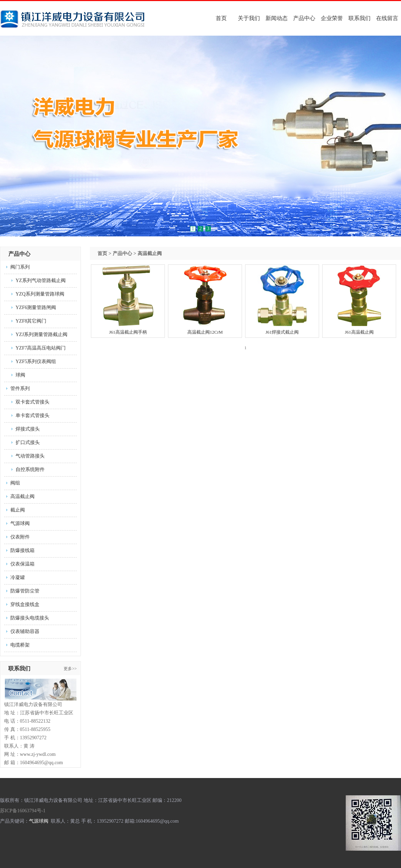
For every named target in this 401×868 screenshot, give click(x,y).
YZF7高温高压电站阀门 (41, 348)
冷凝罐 (18, 577)
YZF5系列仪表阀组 (36, 361)
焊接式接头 (28, 429)
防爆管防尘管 (25, 591)
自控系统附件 (30, 469)
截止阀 (18, 510)
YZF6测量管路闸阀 (36, 308)
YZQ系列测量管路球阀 (40, 294)
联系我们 (360, 18)
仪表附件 (20, 537)
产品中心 (304, 18)
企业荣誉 (332, 18)
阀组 (15, 483)
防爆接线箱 (22, 550)
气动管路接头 (30, 456)
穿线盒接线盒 (25, 604)
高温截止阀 (22, 496)
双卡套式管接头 (32, 402)
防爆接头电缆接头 (30, 618)
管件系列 (20, 388)
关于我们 (249, 18)
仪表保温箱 (22, 564)
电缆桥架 (20, 645)
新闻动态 (277, 18)
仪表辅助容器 (25, 631)
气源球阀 (20, 523)
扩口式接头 (28, 442)
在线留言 (387, 18)
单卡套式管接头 (32, 415)
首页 (221, 18)
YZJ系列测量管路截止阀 (41, 334)
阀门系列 (20, 267)
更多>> (70, 669)
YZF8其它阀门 (31, 321)
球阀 (20, 375)
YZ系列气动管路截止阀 (41, 281)
